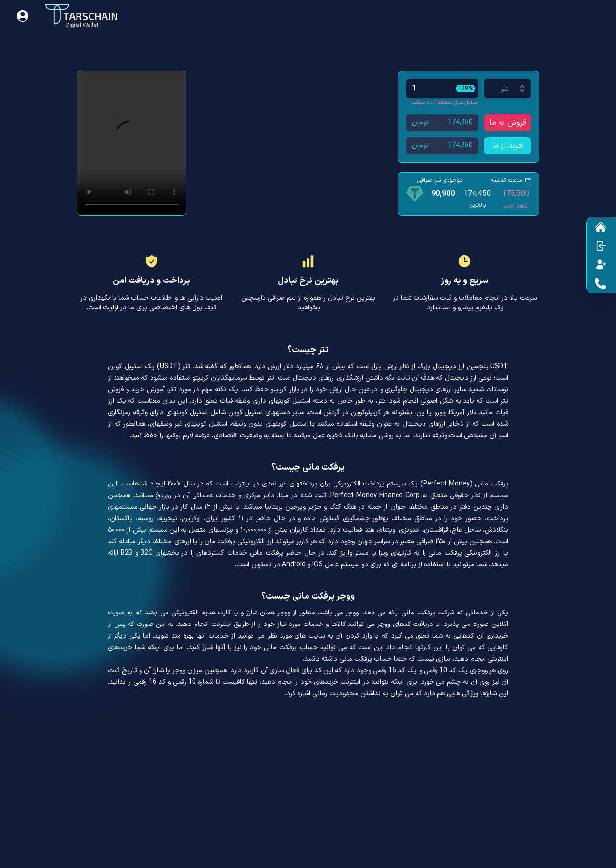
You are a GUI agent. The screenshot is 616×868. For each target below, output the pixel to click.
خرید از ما (508, 146)
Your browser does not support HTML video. (132, 143)
